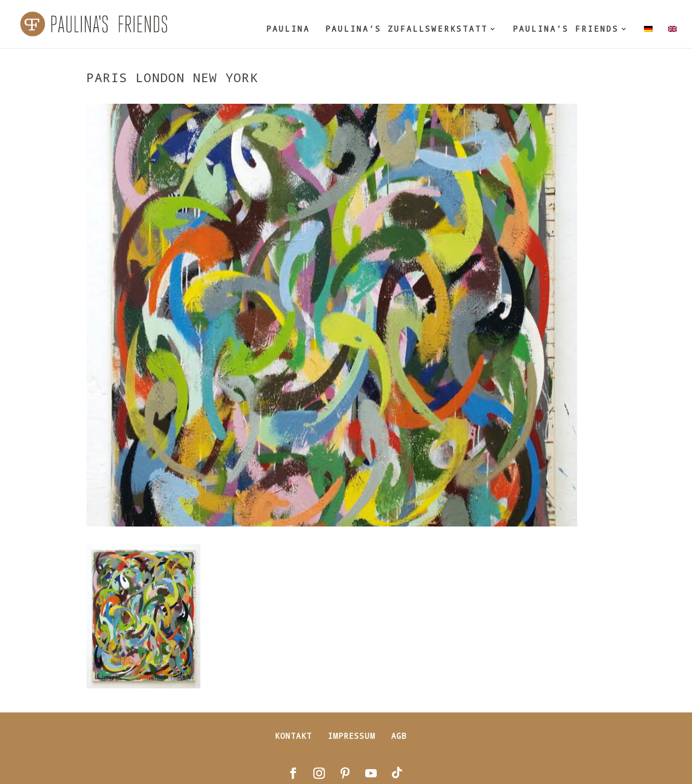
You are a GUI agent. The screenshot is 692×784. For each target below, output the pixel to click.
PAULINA (288, 30)
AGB (399, 736)
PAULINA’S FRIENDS (566, 30)
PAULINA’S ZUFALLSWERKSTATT (407, 30)
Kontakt (293, 736)
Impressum (352, 736)
